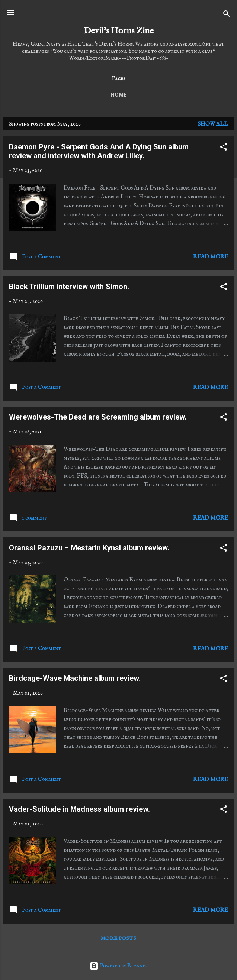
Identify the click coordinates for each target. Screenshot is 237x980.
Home (119, 95)
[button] (224, 148)
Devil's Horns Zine (119, 31)
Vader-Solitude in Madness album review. (79, 809)
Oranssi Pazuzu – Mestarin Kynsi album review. (89, 548)
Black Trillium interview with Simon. (69, 287)
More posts (118, 938)
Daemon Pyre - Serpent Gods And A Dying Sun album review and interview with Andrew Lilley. (99, 151)
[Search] (227, 15)
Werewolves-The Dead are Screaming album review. (98, 417)
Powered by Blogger (119, 966)
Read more (211, 257)
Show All (213, 124)
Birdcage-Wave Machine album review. (75, 678)
